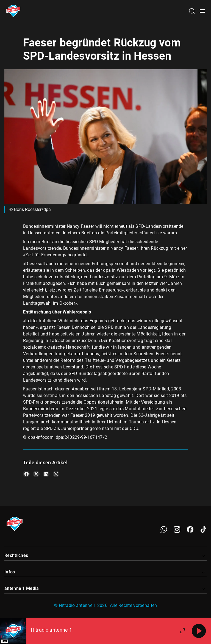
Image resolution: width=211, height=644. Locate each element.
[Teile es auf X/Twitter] (36, 474)
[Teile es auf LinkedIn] (46, 474)
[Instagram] (177, 529)
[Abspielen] (199, 631)
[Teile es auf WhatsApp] (56, 474)
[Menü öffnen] (202, 11)
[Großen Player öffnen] (182, 631)
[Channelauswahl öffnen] (192, 11)
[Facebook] (190, 529)
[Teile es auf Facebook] (26, 474)
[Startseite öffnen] (13, 11)
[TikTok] (203, 529)
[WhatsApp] (164, 529)
